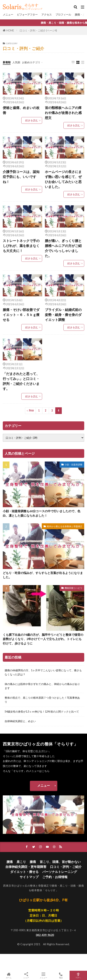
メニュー (8, 15)
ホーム (9, 975)
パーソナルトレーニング (60, 872)
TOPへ (78, 975)
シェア (26, 975)
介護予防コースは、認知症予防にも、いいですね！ (21, 177)
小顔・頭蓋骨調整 (73, 465)
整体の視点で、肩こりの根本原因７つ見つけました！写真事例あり (42, 700)
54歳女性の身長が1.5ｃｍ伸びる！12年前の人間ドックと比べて (42, 712)
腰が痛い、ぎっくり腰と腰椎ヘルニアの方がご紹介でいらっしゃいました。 (63, 248)
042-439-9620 (45, 935)
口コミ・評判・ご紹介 (66, 867)
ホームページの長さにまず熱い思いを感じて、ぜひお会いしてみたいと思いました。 (63, 179)
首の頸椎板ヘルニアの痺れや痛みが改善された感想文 (63, 113)
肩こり (21, 862)
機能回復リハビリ (73, 588)
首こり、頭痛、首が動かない (60, 862)
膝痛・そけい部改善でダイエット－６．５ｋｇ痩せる (21, 315)
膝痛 (33, 862)
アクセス (47, 15)
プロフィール (63, 15)
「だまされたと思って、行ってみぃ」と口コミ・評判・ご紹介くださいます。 (21, 381)
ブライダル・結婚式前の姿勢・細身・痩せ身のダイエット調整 (63, 315)
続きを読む (32, 120)
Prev (31, 411)
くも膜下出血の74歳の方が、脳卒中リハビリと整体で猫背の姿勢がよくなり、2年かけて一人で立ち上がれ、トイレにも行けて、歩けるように (43, 639)
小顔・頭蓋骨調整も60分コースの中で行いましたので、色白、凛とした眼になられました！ (42, 513)
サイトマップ (29, 877)
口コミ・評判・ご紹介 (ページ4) (38, 30)
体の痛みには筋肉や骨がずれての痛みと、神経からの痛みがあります (42, 686)
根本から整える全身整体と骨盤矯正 (65, 526)
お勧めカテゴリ (31, 62)
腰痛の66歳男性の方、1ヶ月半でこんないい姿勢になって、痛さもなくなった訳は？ (43, 672)
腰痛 (10, 862)
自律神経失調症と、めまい (20, 721)
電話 (61, 975)
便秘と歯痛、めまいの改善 (21, 110)
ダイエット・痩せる (24, 872)
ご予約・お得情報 (55, 877)
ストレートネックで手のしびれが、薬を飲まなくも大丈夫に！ (21, 246)
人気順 (16, 62)
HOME (10, 30)
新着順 (7, 62)
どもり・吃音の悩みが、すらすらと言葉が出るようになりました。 (43, 575)
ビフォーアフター (27, 15)
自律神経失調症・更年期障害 (26, 867)
